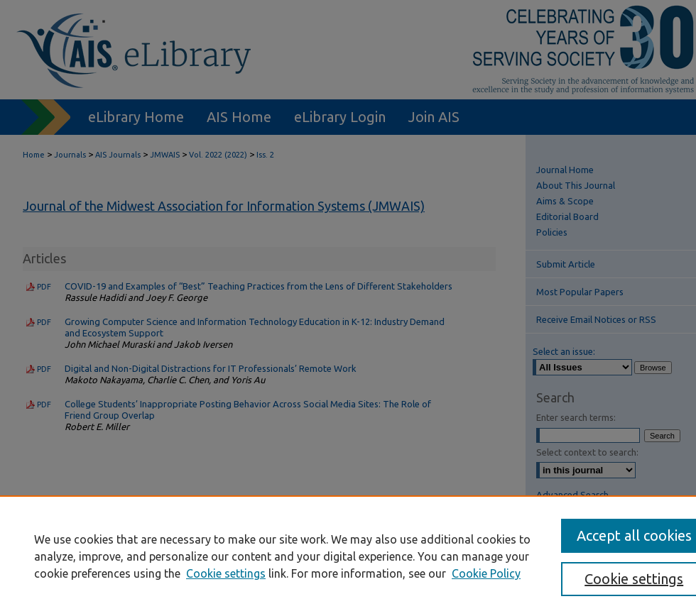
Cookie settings (226, 573)
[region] (348, 556)
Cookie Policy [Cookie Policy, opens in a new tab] (486, 573)
